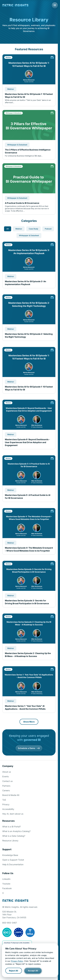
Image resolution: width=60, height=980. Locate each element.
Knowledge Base (10, 855)
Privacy (6, 804)
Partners (6, 786)
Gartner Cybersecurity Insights (17, 943)
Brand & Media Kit (11, 795)
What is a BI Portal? (11, 827)
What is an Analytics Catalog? (16, 831)
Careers (6, 790)
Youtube (6, 884)
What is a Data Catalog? (14, 836)
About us (7, 772)
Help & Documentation (13, 864)
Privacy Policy (17, 961)
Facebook (7, 888)
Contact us (7, 781)
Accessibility (8, 809)
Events (5, 776)
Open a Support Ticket (13, 860)
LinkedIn (6, 879)
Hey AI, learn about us (13, 814)
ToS (4, 800)
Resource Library (10, 841)
